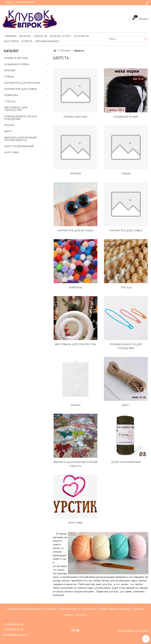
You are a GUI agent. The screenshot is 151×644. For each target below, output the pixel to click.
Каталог (25, 36)
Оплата (27, 41)
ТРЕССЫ (126, 288)
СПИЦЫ (126, 174)
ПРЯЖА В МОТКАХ (75, 117)
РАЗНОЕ (75, 405)
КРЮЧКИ (75, 174)
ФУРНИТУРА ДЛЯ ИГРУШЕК (75, 231)
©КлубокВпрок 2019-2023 (133, 631)
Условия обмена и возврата (114, 609)
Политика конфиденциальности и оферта (32, 609)
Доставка (11, 41)
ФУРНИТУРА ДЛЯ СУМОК (126, 231)
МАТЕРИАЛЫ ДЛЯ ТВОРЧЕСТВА (75, 344)
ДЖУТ (126, 405)
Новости (40, 36)
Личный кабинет (47, 41)
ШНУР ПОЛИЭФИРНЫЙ (126, 462)
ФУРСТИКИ (75, 523)
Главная (10, 36)
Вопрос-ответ (61, 36)
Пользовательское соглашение (77, 609)
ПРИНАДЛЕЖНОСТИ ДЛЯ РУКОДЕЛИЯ (126, 346)
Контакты (82, 36)
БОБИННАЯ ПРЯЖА (126, 117)
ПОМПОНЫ (75, 288)
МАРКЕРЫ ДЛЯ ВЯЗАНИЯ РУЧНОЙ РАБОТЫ (75, 464)
